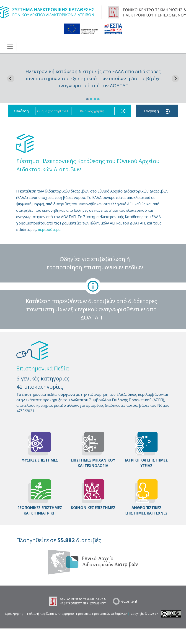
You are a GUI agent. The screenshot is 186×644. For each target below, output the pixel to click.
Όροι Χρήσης (14, 614)
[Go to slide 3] (95, 99)
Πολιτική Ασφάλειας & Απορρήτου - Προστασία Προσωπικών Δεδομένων (77, 614)
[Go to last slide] (11, 79)
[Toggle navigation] (10, 47)
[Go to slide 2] (91, 99)
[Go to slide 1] (88, 99)
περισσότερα (49, 230)
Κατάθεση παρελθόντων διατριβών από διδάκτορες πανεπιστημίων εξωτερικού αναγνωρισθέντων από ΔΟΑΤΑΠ (91, 309)
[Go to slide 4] (98, 99)
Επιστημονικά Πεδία (43, 368)
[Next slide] (175, 79)
